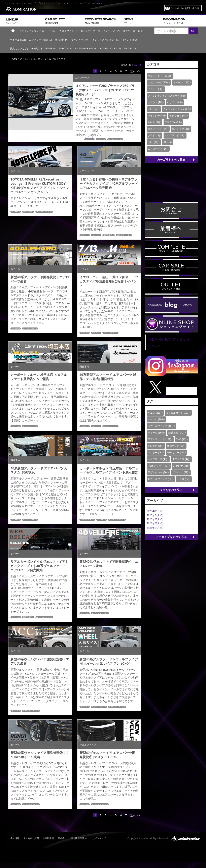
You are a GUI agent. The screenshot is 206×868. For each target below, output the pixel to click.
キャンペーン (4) (80, 40)
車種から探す (63, 21)
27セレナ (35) (180, 466)
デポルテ (84, 333)
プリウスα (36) (173, 122)
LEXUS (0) (50, 48)
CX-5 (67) (153, 109)
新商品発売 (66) (176, 446)
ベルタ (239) (154, 413)
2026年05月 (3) (155, 511)
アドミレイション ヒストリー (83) (38, 31)
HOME (14, 59)
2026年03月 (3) (155, 519)
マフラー (84, 235)
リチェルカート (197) (178, 413)
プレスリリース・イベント (181, 21)
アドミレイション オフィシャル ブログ (39, 59)
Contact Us (185, 8)
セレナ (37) (154, 122)
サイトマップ (99, 838)
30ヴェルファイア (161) (161, 426)
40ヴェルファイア (44, 212)
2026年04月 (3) (155, 515)
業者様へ (62, 838)
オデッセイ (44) (178, 116)
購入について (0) (19, 48)
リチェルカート (87, 520)
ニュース (142, 21)
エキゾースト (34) (133, 31)
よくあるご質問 (31, 838)
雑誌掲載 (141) (176, 433)
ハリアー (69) (174, 102)
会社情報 (15, 838)
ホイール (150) (156, 433)
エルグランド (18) (174, 136)
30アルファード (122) (159, 439)
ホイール (15, 212)
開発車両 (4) (61, 40)
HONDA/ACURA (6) (110, 48)
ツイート (89, 137)
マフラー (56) (155, 453)
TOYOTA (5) (65, 48)
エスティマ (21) (180, 129)
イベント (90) (129, 40)
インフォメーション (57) (106, 40)
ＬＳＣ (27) (183, 479)
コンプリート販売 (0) (40, 40)
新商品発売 (27, 212)
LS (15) (167, 142)
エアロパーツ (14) (90, 31)
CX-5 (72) (181, 439)
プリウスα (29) (180, 472)
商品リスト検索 (102, 21)
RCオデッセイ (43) (158, 466)
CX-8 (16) (153, 142)
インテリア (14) (111, 31)
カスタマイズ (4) (68, 31)
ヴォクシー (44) (156, 116)
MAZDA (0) (130, 48)
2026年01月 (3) (155, 528)
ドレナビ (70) (155, 446)
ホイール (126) (18, 40)
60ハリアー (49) (176, 453)
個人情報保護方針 (80, 838)
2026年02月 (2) (155, 523)
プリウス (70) (155, 102)
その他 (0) (36, 48)
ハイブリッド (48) (157, 459)
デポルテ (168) (156, 419)
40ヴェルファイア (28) (160, 479)
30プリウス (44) (180, 459)
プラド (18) (154, 136)
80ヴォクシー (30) (158, 472)
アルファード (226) (158, 83)
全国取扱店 (48, 838)
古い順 (137, 65)
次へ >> (135, 71)
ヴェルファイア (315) (159, 76)
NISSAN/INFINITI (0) (85, 48)
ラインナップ (24, 21)
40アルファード (123, 235)
